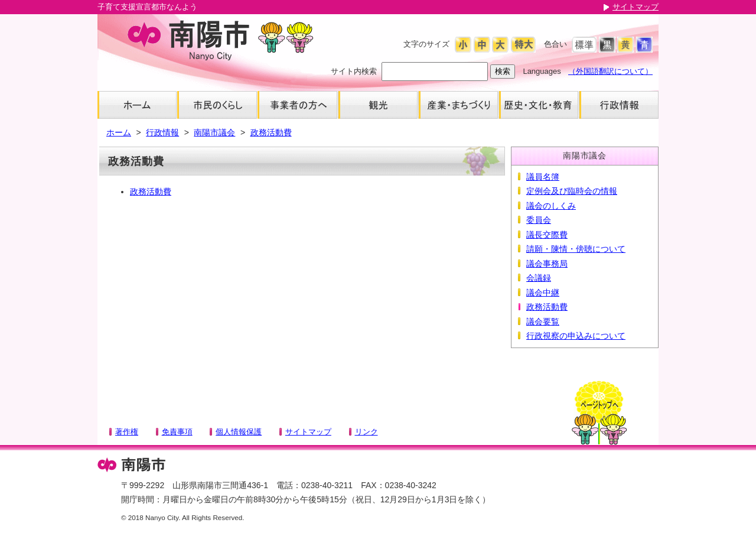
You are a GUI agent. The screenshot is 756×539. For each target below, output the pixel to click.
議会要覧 (543, 322)
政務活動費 (271, 132)
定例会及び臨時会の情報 (572, 191)
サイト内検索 (354, 71)
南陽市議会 (214, 132)
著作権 (127, 432)
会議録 (539, 278)
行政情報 (162, 132)
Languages (542, 71)
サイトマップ (636, 7)
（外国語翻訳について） (610, 71)
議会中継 (543, 293)
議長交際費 (547, 235)
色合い (555, 44)
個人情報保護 (239, 432)
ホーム (119, 132)
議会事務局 (547, 264)
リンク (366, 432)
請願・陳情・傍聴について (576, 249)
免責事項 (177, 432)
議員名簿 (543, 177)
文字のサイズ (426, 44)
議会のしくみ (551, 206)
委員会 (539, 220)
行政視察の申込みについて (576, 336)
